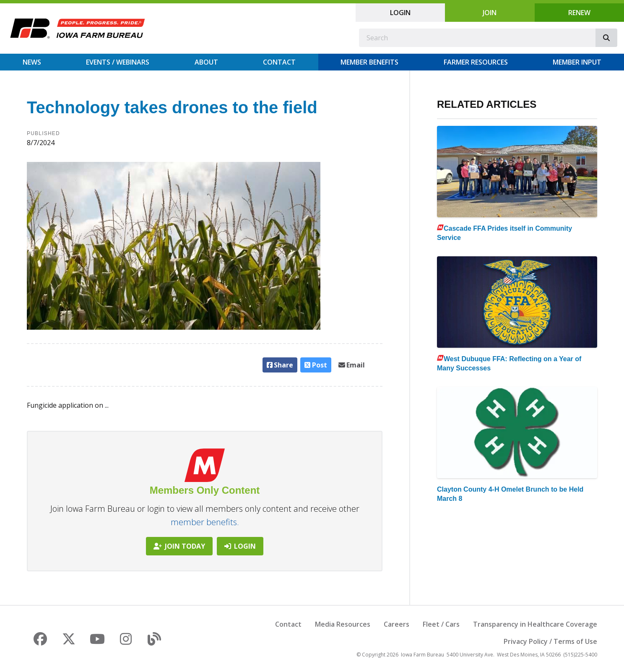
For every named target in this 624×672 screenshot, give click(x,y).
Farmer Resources (476, 62)
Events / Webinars (118, 62)
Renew (579, 13)
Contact (279, 62)
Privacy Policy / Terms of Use (550, 641)
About (206, 62)
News (32, 62)
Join (490, 13)
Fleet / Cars (441, 624)
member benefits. (205, 522)
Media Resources (343, 624)
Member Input (577, 62)
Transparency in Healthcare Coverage (535, 624)
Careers (396, 624)
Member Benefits (369, 62)
